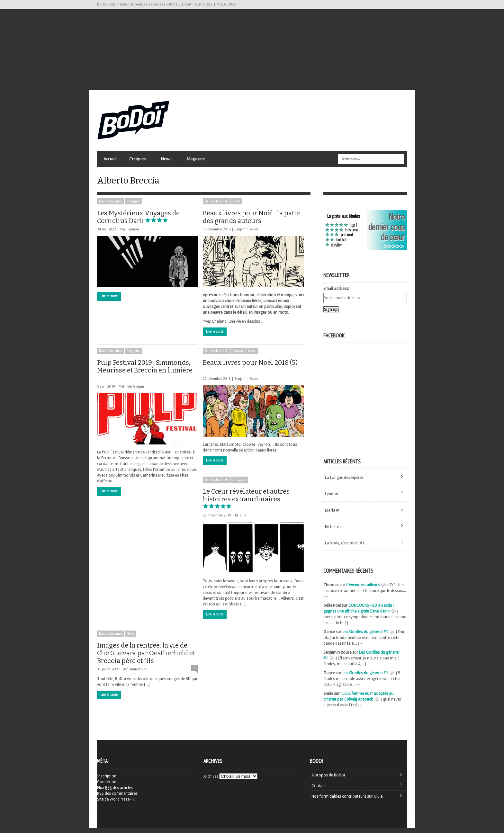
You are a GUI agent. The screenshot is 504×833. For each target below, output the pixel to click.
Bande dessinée (111, 206)
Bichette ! (333, 532)
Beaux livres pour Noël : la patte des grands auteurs (251, 222)
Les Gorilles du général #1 (365, 637)
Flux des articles (115, 793)
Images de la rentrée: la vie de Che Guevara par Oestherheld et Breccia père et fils (146, 658)
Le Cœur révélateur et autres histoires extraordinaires (246, 503)
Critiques (137, 162)
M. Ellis (240, 520)
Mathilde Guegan (131, 392)
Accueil (110, 161)
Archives (211, 782)
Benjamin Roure (246, 234)
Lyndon (332, 499)
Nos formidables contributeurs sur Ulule (347, 802)
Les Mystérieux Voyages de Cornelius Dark (138, 222)
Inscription (107, 781)
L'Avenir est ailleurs (363, 590)
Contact (319, 791)
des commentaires (117, 799)
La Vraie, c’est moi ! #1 (345, 548)
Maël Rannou (129, 234)
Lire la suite (109, 301)
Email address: (336, 294)
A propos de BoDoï (328, 780)
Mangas (238, 356)
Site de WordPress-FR (116, 804)
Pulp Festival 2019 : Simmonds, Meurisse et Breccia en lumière (145, 375)
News (166, 162)
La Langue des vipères (344, 483)
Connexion (107, 787)
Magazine (195, 162)
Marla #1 (333, 515)
